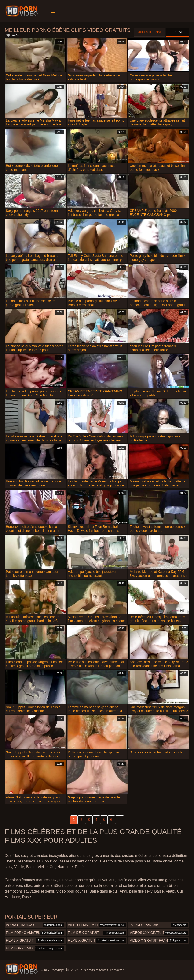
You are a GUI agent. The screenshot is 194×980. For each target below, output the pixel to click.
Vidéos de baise (150, 32)
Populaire (178, 32)
